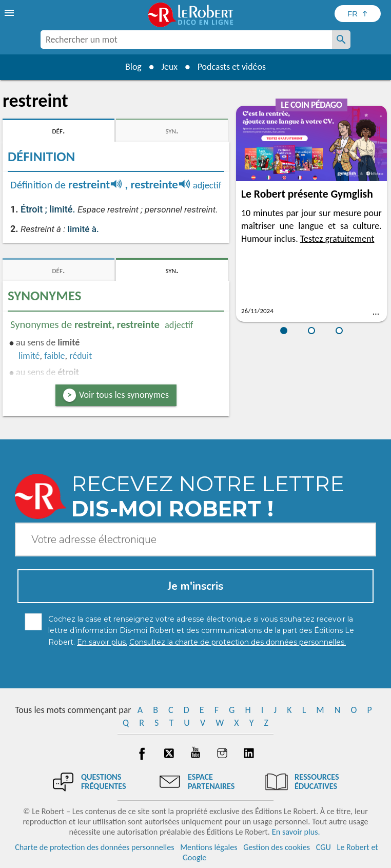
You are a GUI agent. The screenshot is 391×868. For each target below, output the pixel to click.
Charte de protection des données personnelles (94, 847)
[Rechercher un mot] (341, 40)
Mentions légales (209, 847)
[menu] (10, 13)
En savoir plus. (296, 832)
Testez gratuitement (337, 239)
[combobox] (186, 40)
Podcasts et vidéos (232, 67)
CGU (324, 847)
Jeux (169, 67)
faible (54, 356)
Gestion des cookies (277, 847)
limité (29, 356)
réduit (81, 356)
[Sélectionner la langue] (358, 14)
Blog (133, 67)
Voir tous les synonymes (124, 395)
